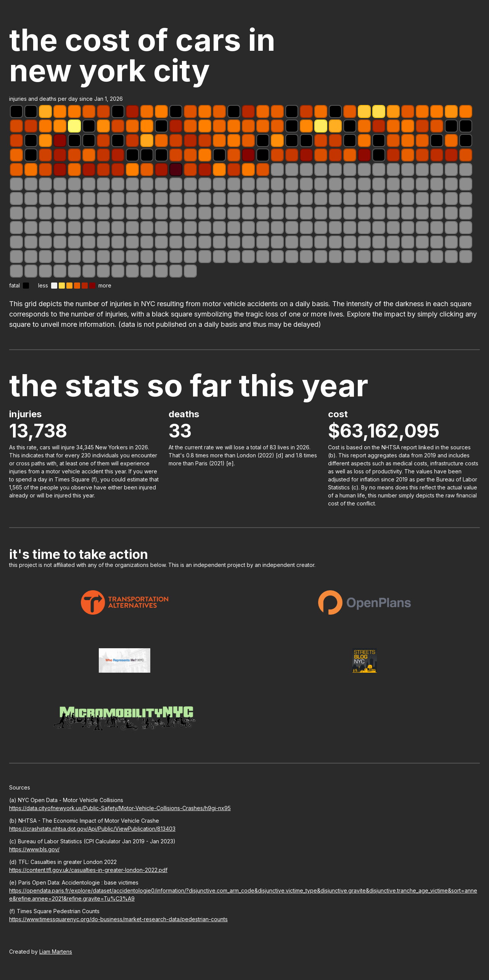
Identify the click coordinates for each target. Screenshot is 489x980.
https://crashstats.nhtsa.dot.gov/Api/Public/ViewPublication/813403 (92, 829)
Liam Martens (56, 952)
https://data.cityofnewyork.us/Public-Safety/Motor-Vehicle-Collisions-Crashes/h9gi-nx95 (120, 808)
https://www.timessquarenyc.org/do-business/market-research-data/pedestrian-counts (118, 919)
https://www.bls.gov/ (34, 849)
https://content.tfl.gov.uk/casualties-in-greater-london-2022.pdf (88, 870)
